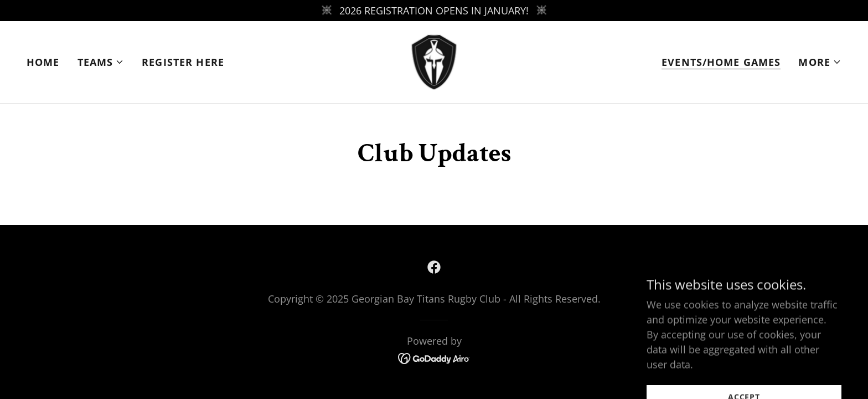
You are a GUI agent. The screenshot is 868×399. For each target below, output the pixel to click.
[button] (101, 62)
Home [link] (43, 62)
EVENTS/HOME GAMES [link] (721, 62)
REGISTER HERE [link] (183, 62)
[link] (434, 61)
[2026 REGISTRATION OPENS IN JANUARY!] (434, 11)
